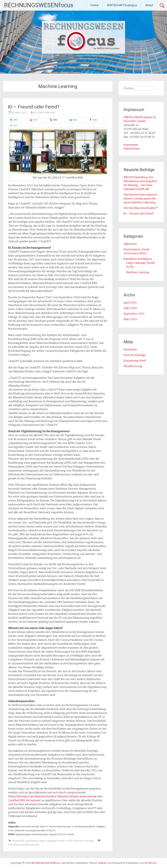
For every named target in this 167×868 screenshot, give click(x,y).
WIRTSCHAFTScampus (122, 5)
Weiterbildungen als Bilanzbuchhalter (32, 796)
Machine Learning (83, 841)
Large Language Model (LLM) (55, 841)
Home (95, 5)
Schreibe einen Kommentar (24, 845)
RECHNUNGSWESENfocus (39, 5)
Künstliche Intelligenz (25, 841)
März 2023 (130, 319)
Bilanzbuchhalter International (77, 796)
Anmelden (130, 349)
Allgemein (130, 244)
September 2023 (134, 314)
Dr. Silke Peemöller (45, 113)
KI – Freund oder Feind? (34, 107)
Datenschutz (132, 149)
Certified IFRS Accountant (24, 800)
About (149, 5)
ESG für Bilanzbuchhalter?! (140, 208)
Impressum (131, 145)
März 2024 (130, 308)
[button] (18, 120)
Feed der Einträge (135, 355)
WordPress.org (133, 366)
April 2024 (130, 302)
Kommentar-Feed (135, 361)
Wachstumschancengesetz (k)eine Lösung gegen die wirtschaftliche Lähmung (140, 198)
